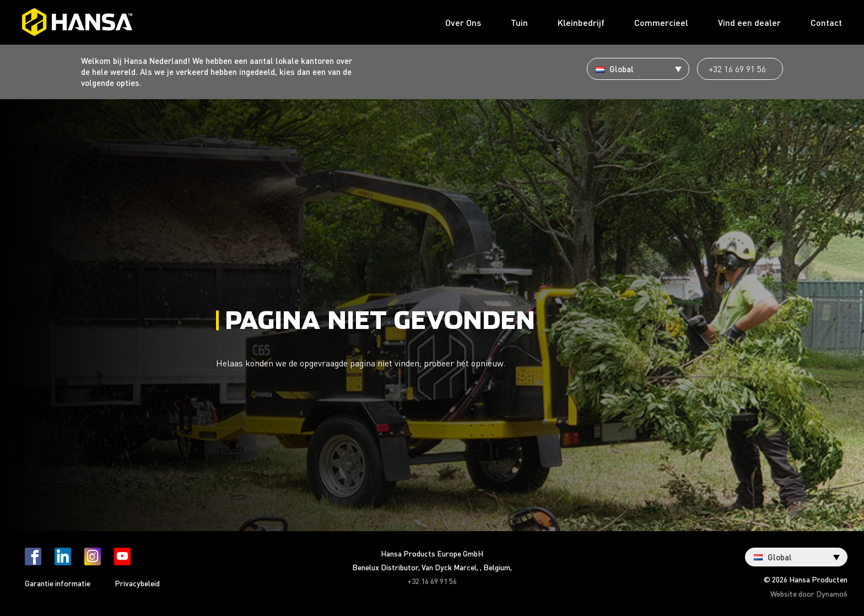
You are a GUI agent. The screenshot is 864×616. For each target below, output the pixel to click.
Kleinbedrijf (581, 22)
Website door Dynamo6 (809, 593)
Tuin (519, 22)
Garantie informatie (58, 583)
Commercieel (661, 22)
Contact (826, 22)
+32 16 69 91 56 (737, 69)
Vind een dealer (749, 22)
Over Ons (463, 22)
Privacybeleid (137, 583)
